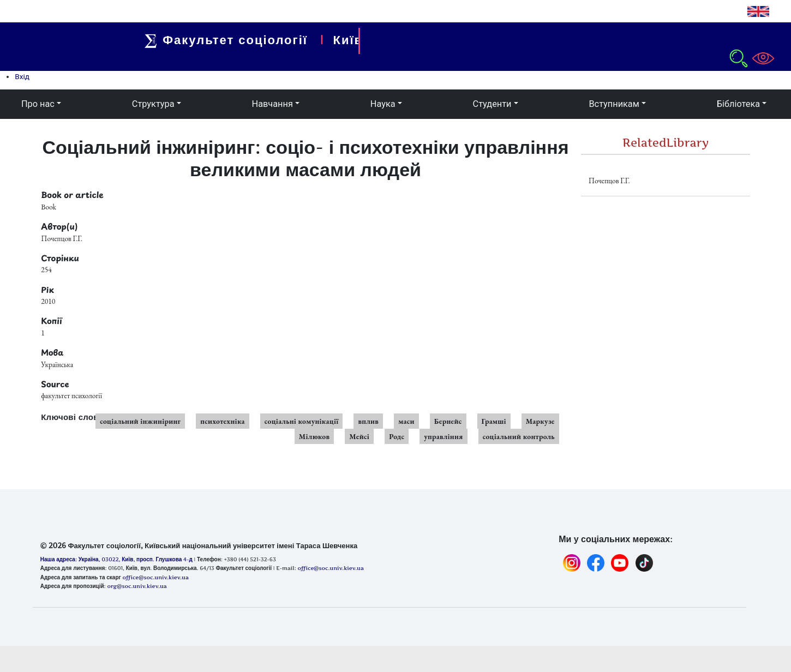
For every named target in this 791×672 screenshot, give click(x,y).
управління (443, 436)
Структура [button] (153, 104)
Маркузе (540, 421)
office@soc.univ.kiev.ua (155, 577)
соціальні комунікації (302, 421)
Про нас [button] (38, 104)
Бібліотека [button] (738, 104)
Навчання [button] (272, 104)
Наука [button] (383, 104)
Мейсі (359, 436)
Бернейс (448, 421)
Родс (397, 436)
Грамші (494, 421)
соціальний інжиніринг (140, 421)
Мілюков (314, 436)
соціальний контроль (519, 436)
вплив (368, 421)
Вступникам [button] (614, 104)
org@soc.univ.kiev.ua (137, 586)
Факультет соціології (231, 40)
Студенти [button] (492, 104)
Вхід (22, 76)
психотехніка (222, 421)
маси (406, 421)
